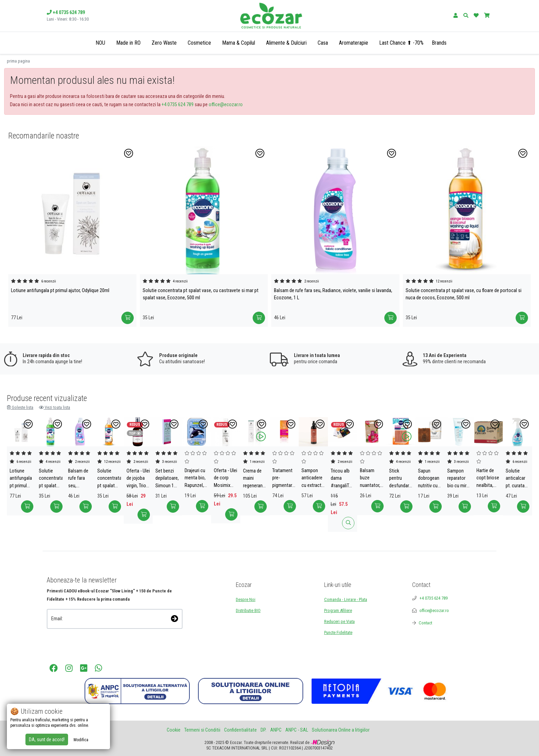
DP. (263, 730)
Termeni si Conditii (202, 730)
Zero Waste (164, 43)
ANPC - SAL (297, 730)
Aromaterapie (354, 43)
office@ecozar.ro (226, 105)
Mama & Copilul (239, 43)
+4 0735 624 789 (178, 105)
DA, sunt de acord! (47, 740)
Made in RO (128, 43)
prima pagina (18, 61)
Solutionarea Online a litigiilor (341, 730)
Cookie (174, 730)
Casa (323, 43)
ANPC (276, 730)
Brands (439, 43)
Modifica (81, 740)
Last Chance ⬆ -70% (401, 43)
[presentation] (83, 638)
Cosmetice (199, 43)
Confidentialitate (240, 730)
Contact (425, 623)
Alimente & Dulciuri (286, 43)
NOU (100, 43)
